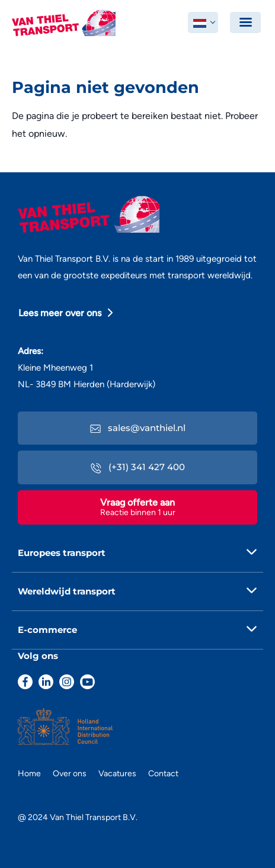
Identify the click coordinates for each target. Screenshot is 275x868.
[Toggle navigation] (245, 22)
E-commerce (47, 630)
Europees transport (62, 553)
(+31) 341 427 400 (138, 467)
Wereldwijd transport (67, 591)
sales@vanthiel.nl (138, 428)
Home (29, 774)
